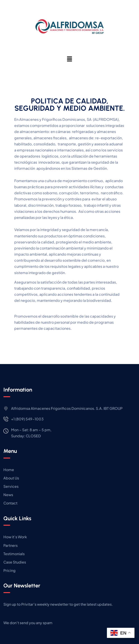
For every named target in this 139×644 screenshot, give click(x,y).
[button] (69, 59)
